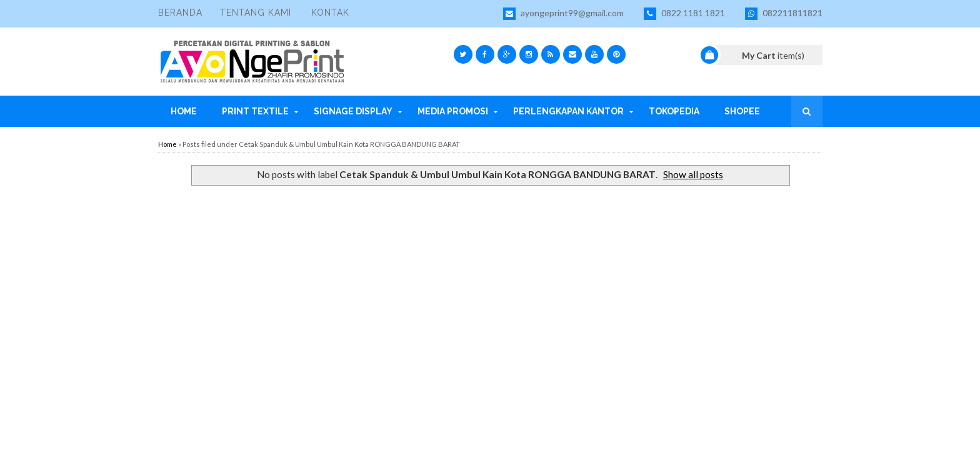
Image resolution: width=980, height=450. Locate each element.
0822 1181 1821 (684, 14)
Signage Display (353, 111)
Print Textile (255, 111)
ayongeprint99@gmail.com (563, 14)
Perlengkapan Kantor (568, 111)
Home (184, 111)
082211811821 (784, 14)
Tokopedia (674, 111)
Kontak (330, 12)
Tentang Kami (256, 12)
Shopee (742, 111)
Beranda (180, 12)
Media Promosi (453, 111)
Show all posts (693, 174)
